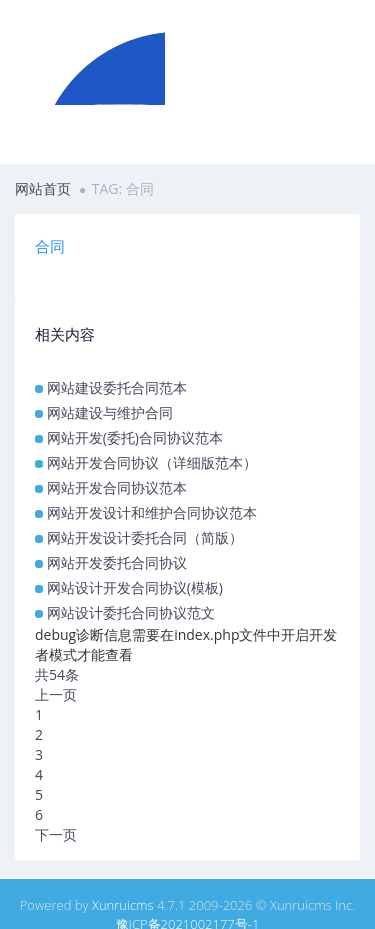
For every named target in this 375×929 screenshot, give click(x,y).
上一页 (56, 694)
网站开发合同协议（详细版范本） (152, 462)
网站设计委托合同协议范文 (131, 612)
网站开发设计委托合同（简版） (145, 537)
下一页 (56, 834)
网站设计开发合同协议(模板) (135, 587)
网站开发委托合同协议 (117, 562)
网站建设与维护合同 (110, 412)
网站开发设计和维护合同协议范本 (152, 512)
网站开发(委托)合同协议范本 (135, 437)
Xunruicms (123, 905)
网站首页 (43, 188)
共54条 (57, 674)
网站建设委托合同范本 (117, 387)
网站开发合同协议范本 (117, 487)
